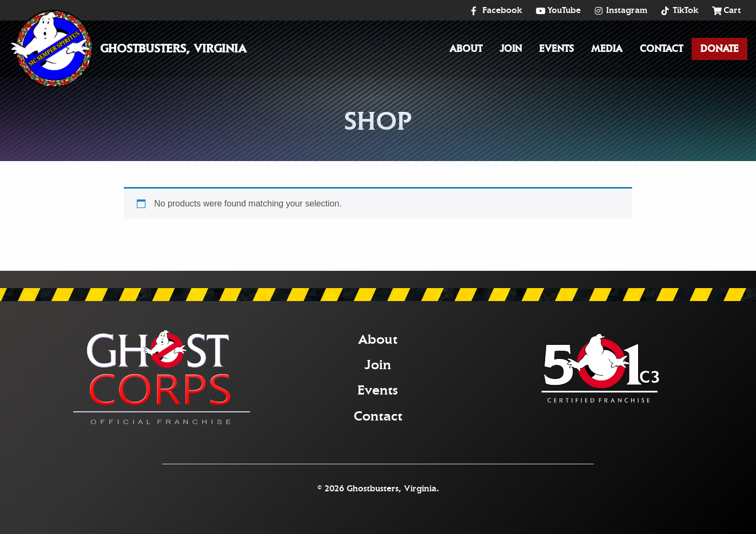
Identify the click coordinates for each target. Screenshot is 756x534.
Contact (661, 49)
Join (511, 49)
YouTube (564, 10)
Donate (719, 49)
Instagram (627, 10)
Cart (732, 10)
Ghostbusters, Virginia (173, 49)
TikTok (685, 10)
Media (607, 49)
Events (556, 49)
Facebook (502, 10)
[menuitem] (466, 49)
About (466, 49)
